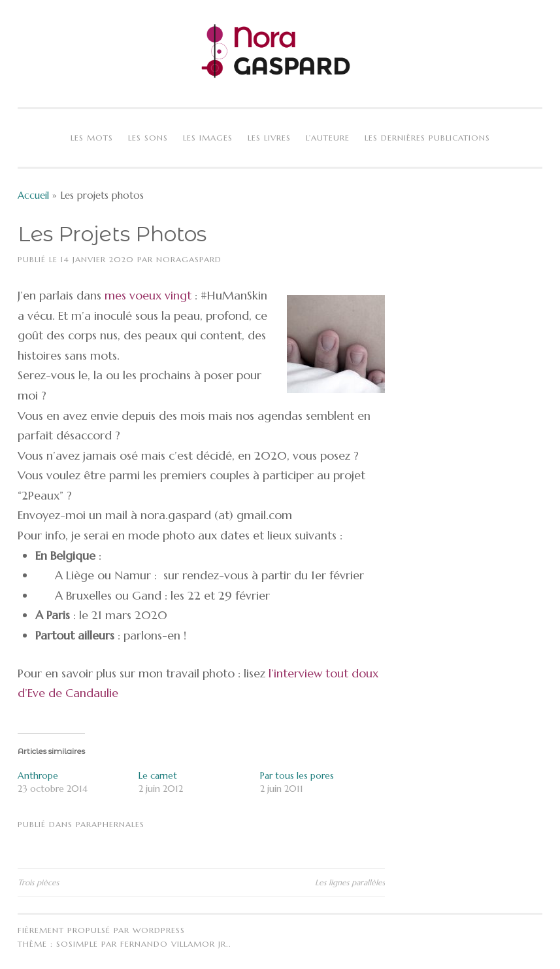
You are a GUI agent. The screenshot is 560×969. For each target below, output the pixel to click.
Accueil (33, 195)
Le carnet (158, 775)
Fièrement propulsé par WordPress (101, 930)
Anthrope (38, 775)
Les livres (269, 138)
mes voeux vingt (148, 295)
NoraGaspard (189, 259)
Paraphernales (110, 824)
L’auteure (328, 138)
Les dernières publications (427, 138)
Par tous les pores (297, 775)
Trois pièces (38, 882)
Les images (208, 138)
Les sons (148, 138)
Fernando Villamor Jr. (174, 944)
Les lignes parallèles (350, 882)
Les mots (92, 138)
